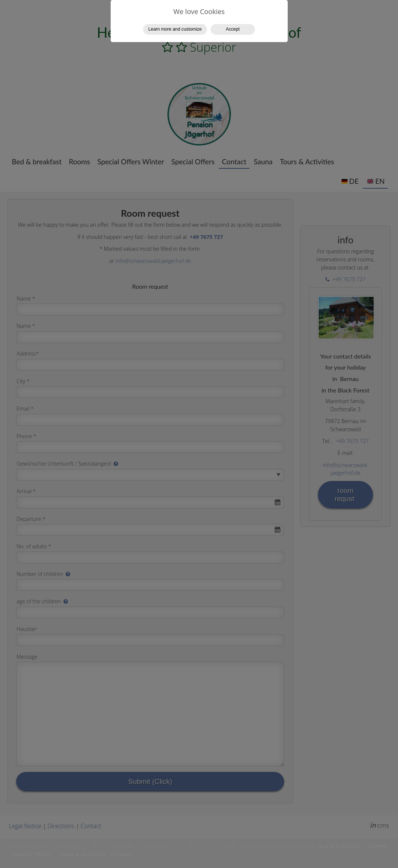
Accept (233, 29)
